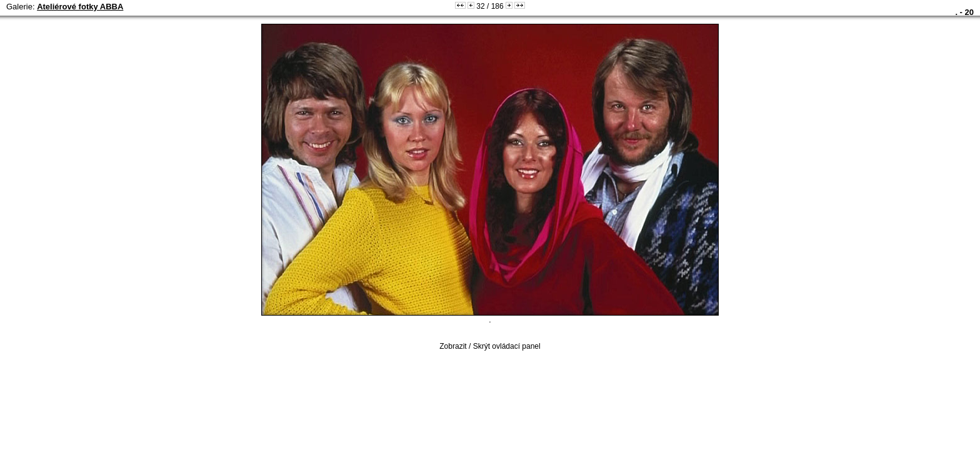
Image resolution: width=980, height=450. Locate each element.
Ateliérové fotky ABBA (80, 7)
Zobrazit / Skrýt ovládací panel (490, 346)
